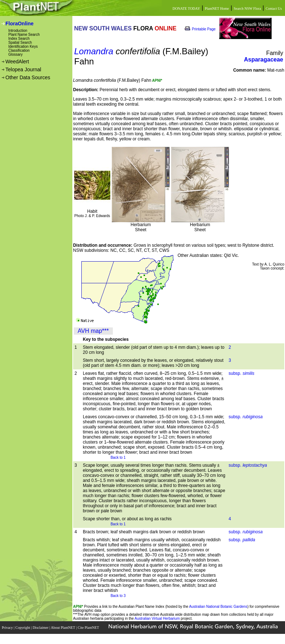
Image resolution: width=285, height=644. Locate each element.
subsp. (241, 373)
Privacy (8, 628)
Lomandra (94, 51)
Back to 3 (118, 596)
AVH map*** (93, 331)
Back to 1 (118, 457)
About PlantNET (63, 628)
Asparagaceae (263, 60)
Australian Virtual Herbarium (157, 618)
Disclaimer (41, 628)
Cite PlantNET (89, 628)
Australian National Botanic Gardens (218, 607)
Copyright (23, 628)
